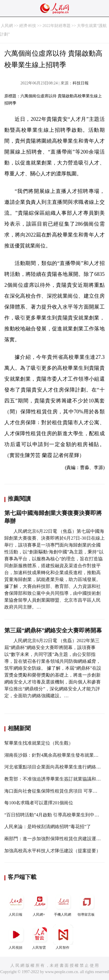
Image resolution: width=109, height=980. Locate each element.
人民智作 (63, 937)
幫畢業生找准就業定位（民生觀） (39, 743)
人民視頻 (16, 937)
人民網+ (40, 904)
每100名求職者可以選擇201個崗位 (39, 803)
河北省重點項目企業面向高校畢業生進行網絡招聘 (55, 767)
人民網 (7, 26)
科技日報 (81, 83)
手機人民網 (63, 904)
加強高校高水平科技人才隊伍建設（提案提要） (52, 851)
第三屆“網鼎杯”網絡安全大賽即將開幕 (53, 630)
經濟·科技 (28, 26)
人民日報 (16, 904)
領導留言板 (87, 904)
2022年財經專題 (57, 26)
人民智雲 (40, 937)
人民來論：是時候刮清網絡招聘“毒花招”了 (48, 827)
